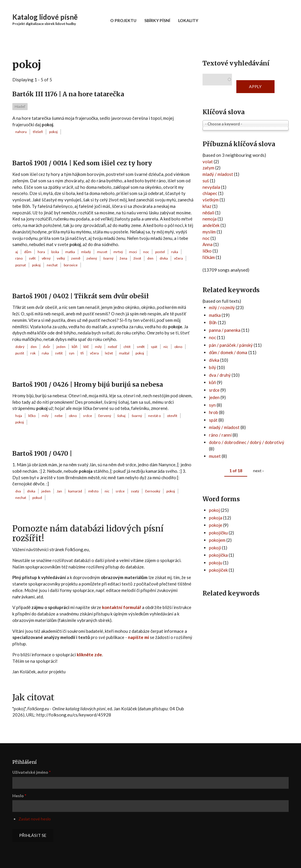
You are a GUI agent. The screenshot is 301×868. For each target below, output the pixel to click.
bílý (213, 367)
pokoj (53, 132)
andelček (211, 225)
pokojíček (218, 570)
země (76, 258)
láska (55, 252)
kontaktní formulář (122, 607)
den (150, 258)
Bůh (213, 322)
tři (82, 353)
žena (123, 258)
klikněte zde (89, 655)
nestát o (154, 416)
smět (141, 347)
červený (105, 416)
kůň (75, 347)
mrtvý (118, 252)
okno (178, 347)
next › (258, 471)
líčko (32, 416)
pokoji (215, 548)
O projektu (123, 20)
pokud (37, 498)
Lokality (188, 20)
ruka (175, 252)
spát (154, 347)
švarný (108, 258)
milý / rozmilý (222, 307)
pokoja (216, 518)
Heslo (19, 796)
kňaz (207, 206)
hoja (19, 416)
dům (28, 252)
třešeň (38, 132)
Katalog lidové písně (45, 17)
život (137, 258)
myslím (209, 232)
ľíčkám (209, 257)
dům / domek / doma (228, 352)
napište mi (138, 637)
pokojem (217, 540)
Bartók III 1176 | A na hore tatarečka (68, 94)
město (93, 491)
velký (61, 258)
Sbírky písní (157, 20)
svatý (135, 491)
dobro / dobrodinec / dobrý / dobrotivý (247, 442)
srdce (87, 416)
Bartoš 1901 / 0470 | (42, 454)
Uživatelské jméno (31, 772)
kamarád (75, 491)
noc (146, 252)
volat (208, 162)
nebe (59, 416)
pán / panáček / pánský (231, 345)
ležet (109, 353)
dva (18, 491)
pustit (20, 353)
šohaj (121, 416)
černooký (153, 491)
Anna (208, 244)
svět (32, 258)
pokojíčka (218, 555)
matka (70, 252)
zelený (92, 258)
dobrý (20, 347)
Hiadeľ (20, 106)
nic (166, 347)
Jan (59, 491)
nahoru (21, 132)
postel (160, 252)
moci (133, 252)
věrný (46, 258)
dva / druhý (220, 375)
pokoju (216, 563)
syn (72, 353)
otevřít (172, 416)
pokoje (216, 525)
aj (17, 252)
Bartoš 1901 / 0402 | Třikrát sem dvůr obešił (81, 296)
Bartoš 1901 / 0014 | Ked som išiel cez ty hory (82, 163)
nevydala (211, 187)
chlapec (210, 193)
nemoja (210, 219)
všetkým (211, 200)
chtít (127, 347)
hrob (214, 412)
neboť (113, 347)
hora (41, 252)
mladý (86, 252)
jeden (61, 347)
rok (33, 353)
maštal (124, 353)
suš (206, 181)
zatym (208, 168)
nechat (52, 265)
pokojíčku (218, 533)
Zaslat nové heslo (35, 819)
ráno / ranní (220, 435)
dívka (164, 258)
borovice (71, 265)
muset (102, 252)
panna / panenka (225, 330)
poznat (21, 265)
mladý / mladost (218, 174)
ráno (19, 258)
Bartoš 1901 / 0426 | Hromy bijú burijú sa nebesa (88, 385)
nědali (208, 213)
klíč (86, 347)
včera (178, 258)
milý (98, 347)
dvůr (47, 347)
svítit (59, 353)
